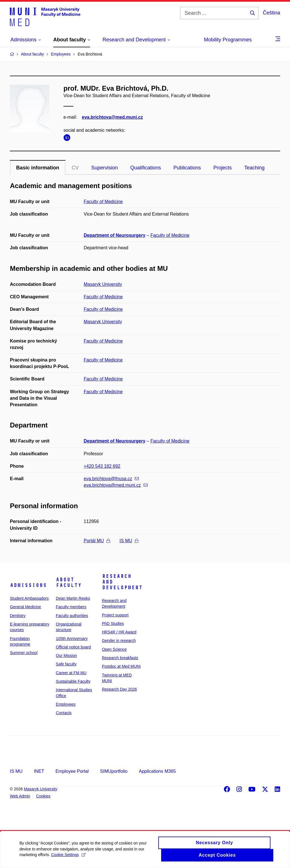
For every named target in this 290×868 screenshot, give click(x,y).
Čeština (271, 13)
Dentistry (18, 616)
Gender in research (119, 641)
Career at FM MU (71, 673)
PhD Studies (113, 624)
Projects (222, 168)
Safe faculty (66, 664)
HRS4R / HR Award (119, 632)
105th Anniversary (72, 639)
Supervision (105, 168)
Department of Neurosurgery (115, 235)
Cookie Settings (69, 858)
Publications (187, 168)
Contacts (64, 713)
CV (75, 168)
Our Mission (66, 656)
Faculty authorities (72, 616)
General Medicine (25, 607)
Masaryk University (103, 284)
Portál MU (97, 541)
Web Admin (20, 796)
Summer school (24, 653)
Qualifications (146, 168)
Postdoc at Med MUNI (121, 666)
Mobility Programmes (228, 40)
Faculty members (71, 607)
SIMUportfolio (114, 771)
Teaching (254, 168)
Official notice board (73, 647)
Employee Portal (72, 771)
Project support (115, 615)
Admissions (28, 585)
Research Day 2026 (120, 689)
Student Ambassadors (29, 598)
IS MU (129, 541)
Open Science (114, 649)
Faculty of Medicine (103, 202)
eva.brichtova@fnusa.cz (111, 479)
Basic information (38, 168)
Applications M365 (157, 771)
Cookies (43, 796)
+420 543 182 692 (102, 466)
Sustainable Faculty (73, 681)
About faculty (69, 582)
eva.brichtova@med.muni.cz (112, 117)
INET (39, 771)
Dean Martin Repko (73, 598)
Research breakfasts (120, 658)
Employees (66, 704)
